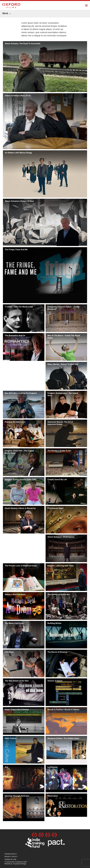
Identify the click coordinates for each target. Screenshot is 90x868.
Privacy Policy (11, 857)
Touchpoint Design (20, 864)
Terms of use (10, 859)
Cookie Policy (11, 854)
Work (5, 13)
